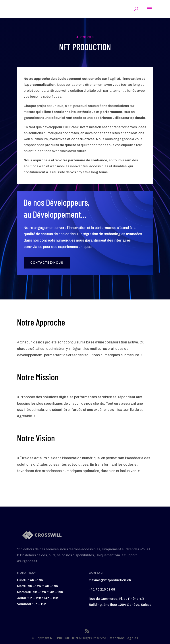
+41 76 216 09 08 (102, 589)
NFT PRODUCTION (64, 638)
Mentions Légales (124, 638)
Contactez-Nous (47, 263)
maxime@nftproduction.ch (110, 580)
